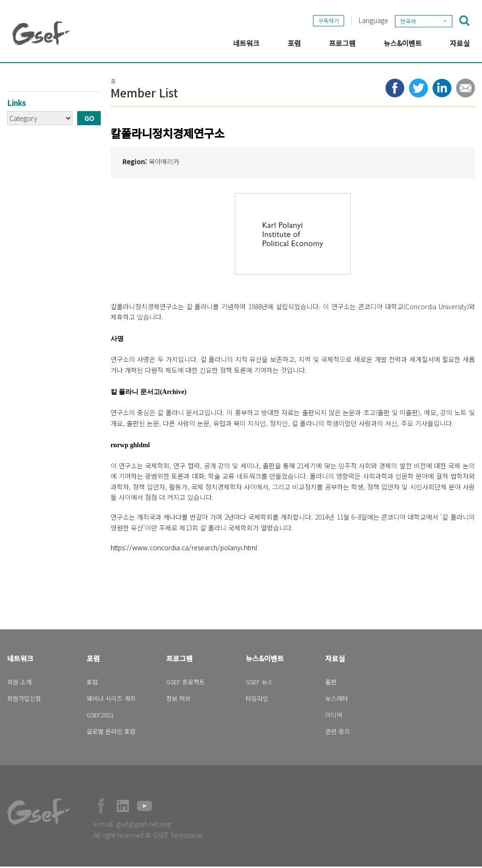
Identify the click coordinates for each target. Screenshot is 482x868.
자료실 (335, 660)
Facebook (101, 807)
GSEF (41, 33)
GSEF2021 (100, 716)
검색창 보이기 (464, 20)
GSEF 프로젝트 (185, 683)
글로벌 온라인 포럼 (111, 733)
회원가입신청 (24, 700)
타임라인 (257, 700)
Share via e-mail (466, 89)
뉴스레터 (337, 700)
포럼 (93, 660)
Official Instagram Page (166, 807)
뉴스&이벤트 (265, 660)
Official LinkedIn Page (123, 807)
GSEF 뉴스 (259, 683)
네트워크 (20, 660)
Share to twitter (418, 89)
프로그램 (179, 660)
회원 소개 (19, 683)
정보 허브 (178, 700)
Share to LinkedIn (442, 89)
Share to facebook (395, 89)
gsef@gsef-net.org (144, 825)
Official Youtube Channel (145, 807)
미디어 (334, 716)
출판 (331, 683)
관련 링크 (337, 733)
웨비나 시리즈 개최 (111, 700)
